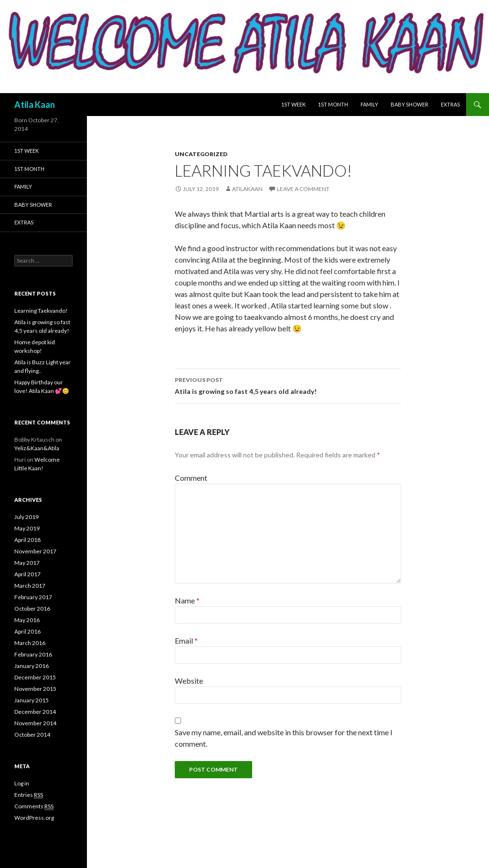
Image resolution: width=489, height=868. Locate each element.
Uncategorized (201, 154)
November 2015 (35, 689)
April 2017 (27, 574)
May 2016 (27, 620)
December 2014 (35, 712)
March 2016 (30, 643)
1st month (333, 104)
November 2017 (35, 551)
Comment (191, 478)
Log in (22, 783)
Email (186, 640)
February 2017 (33, 597)
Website (189, 681)
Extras (450, 104)
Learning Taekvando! (41, 311)
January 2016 (32, 666)
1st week (293, 104)
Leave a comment (303, 189)
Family (369, 104)
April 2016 (27, 631)
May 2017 (27, 563)
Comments (34, 806)
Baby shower (409, 104)
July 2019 (27, 517)
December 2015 (35, 677)
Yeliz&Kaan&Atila (37, 448)
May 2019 (27, 528)
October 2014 (32, 735)
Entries (29, 795)
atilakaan (247, 189)
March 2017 (30, 586)
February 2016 (33, 654)
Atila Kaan (35, 105)
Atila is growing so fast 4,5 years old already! (288, 385)
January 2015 (32, 700)
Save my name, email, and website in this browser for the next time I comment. (284, 738)
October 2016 (32, 609)
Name (187, 600)
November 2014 (35, 723)
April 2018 (27, 540)
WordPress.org (34, 818)
